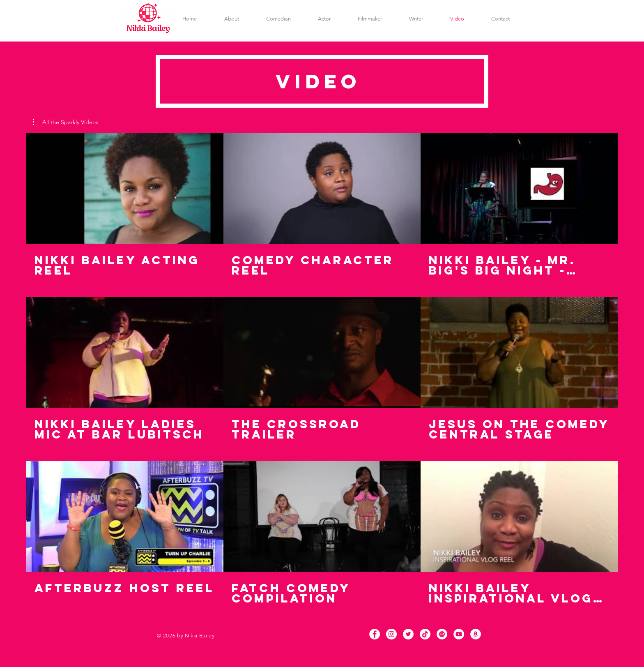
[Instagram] (391, 634)
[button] (66, 122)
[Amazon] (476, 634)
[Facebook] (375, 634)
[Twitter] (408, 634)
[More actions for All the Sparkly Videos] (66, 122)
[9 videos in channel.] (322, 369)
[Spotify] (442, 634)
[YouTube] (459, 634)
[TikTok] (425, 634)
